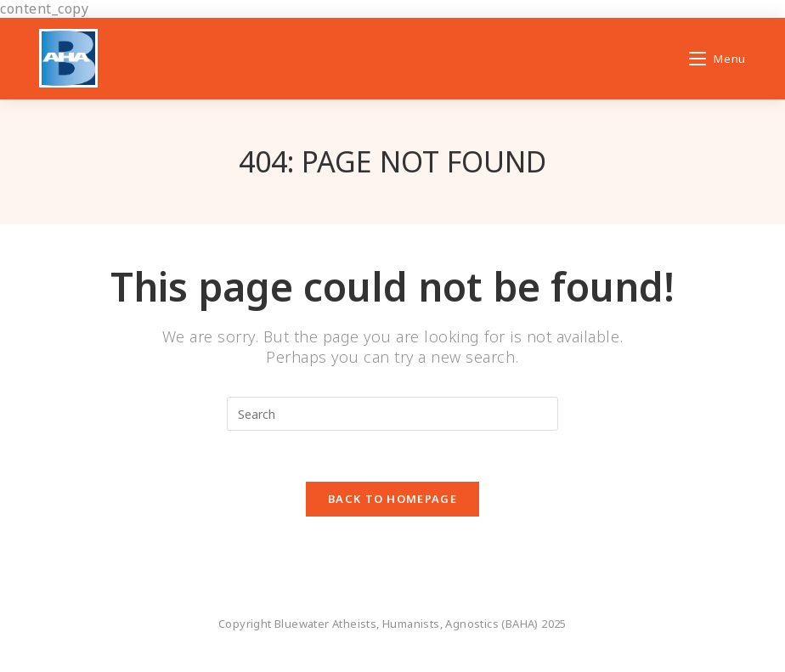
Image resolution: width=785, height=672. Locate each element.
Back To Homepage (392, 499)
